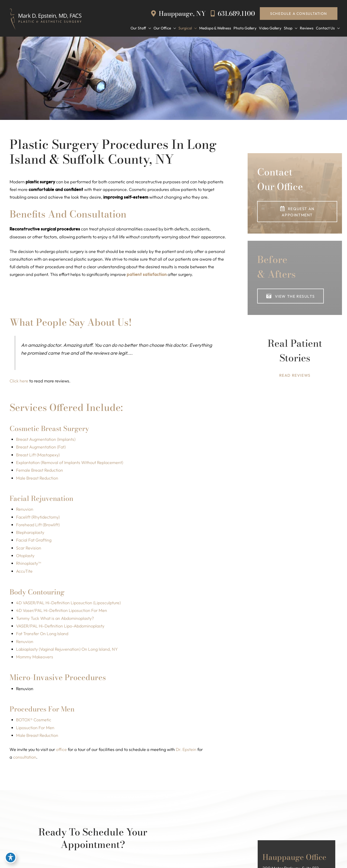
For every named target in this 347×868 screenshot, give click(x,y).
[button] (299, 14)
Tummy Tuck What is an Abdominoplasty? (56, 619)
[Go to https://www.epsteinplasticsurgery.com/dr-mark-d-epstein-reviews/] (295, 358)
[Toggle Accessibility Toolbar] (11, 857)
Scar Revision (29, 549)
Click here (19, 381)
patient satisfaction (147, 275)
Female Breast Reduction (40, 471)
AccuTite (24, 572)
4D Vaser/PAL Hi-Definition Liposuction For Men (62, 612)
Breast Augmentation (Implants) (46, 440)
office (61, 751)
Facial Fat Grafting (34, 541)
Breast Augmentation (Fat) (41, 448)
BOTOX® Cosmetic (34, 721)
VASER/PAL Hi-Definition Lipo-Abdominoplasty (61, 627)
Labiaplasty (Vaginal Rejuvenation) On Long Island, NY (68, 650)
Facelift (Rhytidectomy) (38, 518)
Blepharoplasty (31, 533)
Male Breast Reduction (37, 479)
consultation (25, 759)
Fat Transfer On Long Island (43, 635)
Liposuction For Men (35, 729)
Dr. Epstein (186, 751)
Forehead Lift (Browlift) (38, 525)
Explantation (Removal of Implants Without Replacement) (71, 463)
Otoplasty (26, 557)
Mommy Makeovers (35, 658)
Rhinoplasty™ (29, 564)
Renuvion (25, 510)
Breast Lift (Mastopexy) (38, 455)
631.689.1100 (233, 13)
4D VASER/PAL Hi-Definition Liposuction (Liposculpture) (69, 604)
